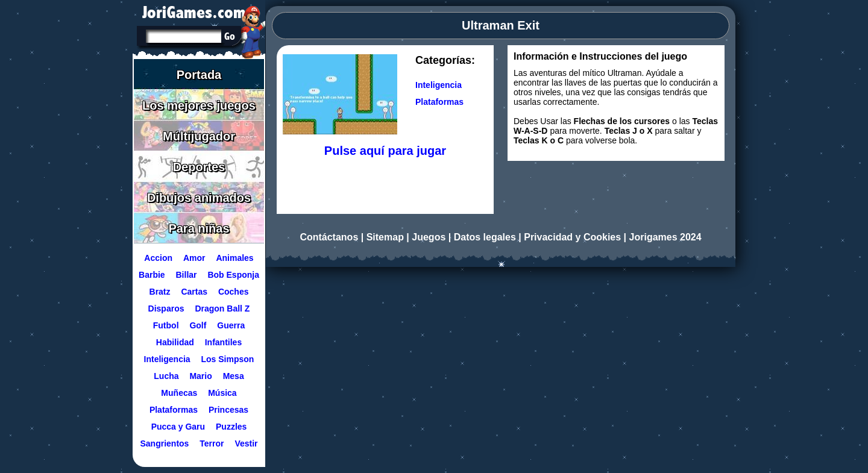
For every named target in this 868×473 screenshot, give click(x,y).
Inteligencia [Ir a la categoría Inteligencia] (439, 85)
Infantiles (223, 342)
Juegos (429, 237)
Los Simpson (228, 359)
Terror (212, 443)
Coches (234, 292)
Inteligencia (167, 359)
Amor (194, 258)
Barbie (152, 275)
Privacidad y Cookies (572, 237)
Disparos (166, 309)
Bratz (160, 292)
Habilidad (175, 342)
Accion (158, 258)
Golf (198, 325)
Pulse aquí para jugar (385, 151)
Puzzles (231, 427)
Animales (234, 258)
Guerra (231, 325)
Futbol (166, 325)
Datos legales (485, 237)
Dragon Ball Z (222, 309)
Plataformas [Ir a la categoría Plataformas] (439, 102)
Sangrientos (164, 443)
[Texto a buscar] (183, 37)
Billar (187, 275)
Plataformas (174, 410)
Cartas (194, 292)
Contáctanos (329, 237)
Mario (200, 376)
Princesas (228, 410)
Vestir (246, 443)
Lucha (166, 376)
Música (222, 393)
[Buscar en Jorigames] (229, 36)
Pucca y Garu (178, 427)
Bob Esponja (233, 275)
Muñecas (179, 393)
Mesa (234, 376)
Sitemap (385, 237)
